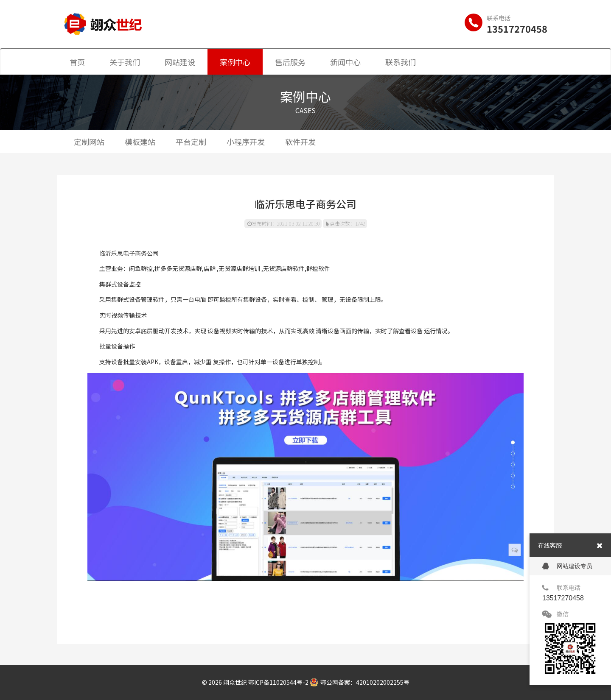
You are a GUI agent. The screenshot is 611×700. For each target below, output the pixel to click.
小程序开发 (246, 142)
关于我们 (125, 62)
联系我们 (401, 62)
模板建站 (140, 142)
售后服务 (290, 62)
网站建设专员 (567, 566)
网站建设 (180, 62)
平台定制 (191, 142)
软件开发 (300, 142)
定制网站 (89, 142)
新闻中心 (345, 62)
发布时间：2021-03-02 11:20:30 (284, 223)
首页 (77, 62)
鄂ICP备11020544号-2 (278, 682)
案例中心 (235, 62)
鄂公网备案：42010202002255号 (360, 682)
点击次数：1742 (346, 223)
